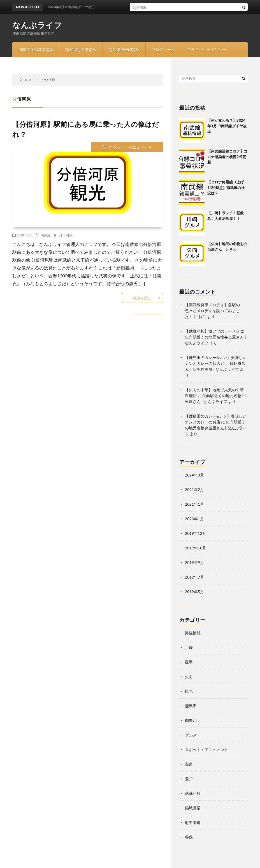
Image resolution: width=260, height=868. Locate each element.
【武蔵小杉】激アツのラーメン (212, 331)
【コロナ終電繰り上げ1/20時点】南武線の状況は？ (226, 187)
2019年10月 (196, 548)
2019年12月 (196, 533)
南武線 (46, 235)
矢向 (189, 677)
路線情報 (193, 633)
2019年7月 (194, 577)
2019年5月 (194, 592)
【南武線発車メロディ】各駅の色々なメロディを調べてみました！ (212, 311)
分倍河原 (66, 235)
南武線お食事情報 (81, 49)
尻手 (189, 662)
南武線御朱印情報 (124, 49)
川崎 (189, 647)
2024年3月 (194, 475)
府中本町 (193, 822)
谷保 (189, 837)
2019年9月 (194, 562)
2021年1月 (194, 504)
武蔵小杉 (193, 793)
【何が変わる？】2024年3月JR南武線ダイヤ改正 (227, 126)
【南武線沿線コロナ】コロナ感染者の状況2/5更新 (227, 157)
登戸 (189, 779)
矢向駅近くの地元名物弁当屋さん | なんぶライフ (216, 428)
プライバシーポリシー (206, 49)
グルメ (191, 735)
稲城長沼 (193, 808)
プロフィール (163, 49)
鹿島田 (191, 706)
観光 (189, 691)
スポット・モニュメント (130, 147)
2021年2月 (194, 490)
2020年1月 (194, 519)
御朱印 (191, 720)
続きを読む (142, 298)
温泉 (189, 764)
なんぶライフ (37, 25)
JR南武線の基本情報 (36, 49)
